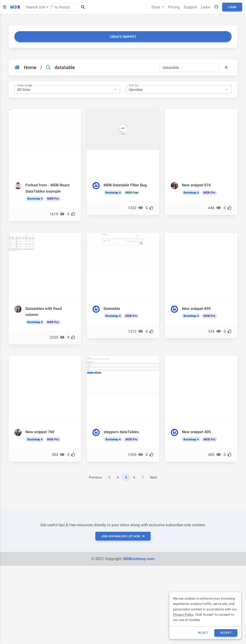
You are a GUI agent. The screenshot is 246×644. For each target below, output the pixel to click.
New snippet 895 (196, 309)
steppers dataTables (121, 432)
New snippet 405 (196, 432)
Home (25, 67)
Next (154, 477)
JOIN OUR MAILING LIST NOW (123, 536)
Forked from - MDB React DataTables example (47, 188)
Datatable (112, 309)
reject (203, 633)
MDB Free (132, 193)
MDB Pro (53, 199)
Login (232, 7)
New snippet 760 (40, 432)
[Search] (189, 67)
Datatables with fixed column (44, 312)
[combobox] (67, 89)
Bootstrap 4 (35, 199)
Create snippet (123, 37)
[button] (226, 67)
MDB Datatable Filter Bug (125, 185)
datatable (65, 67)
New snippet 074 (196, 185)
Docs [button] (156, 7)
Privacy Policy (183, 614)
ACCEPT (226, 633)
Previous (95, 477)
